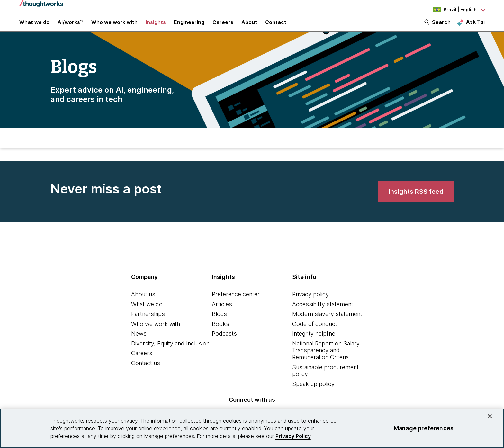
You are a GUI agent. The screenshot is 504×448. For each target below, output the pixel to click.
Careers (142, 360)
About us (143, 301)
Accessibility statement (323, 311)
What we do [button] (34, 26)
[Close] (490, 416)
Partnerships (148, 321)
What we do (147, 311)
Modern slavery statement (327, 321)
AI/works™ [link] (70, 26)
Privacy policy (310, 301)
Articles (222, 311)
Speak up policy (313, 391)
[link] (416, 199)
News (139, 340)
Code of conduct (315, 331)
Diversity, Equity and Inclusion (170, 350)
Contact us (146, 370)
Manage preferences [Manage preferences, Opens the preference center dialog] (424, 428)
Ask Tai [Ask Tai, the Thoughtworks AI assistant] (475, 26)
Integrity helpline (314, 340)
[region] (252, 428)
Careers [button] (223, 26)
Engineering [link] (189, 26)
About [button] (249, 26)
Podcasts (224, 340)
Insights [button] (156, 26)
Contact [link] (276, 26)
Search (441, 26)
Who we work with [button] (114, 26)
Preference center (236, 301)
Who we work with (156, 331)
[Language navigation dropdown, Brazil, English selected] (449, 10)
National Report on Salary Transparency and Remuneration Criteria (326, 357)
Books (221, 331)
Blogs (219, 321)
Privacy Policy (293, 436)
